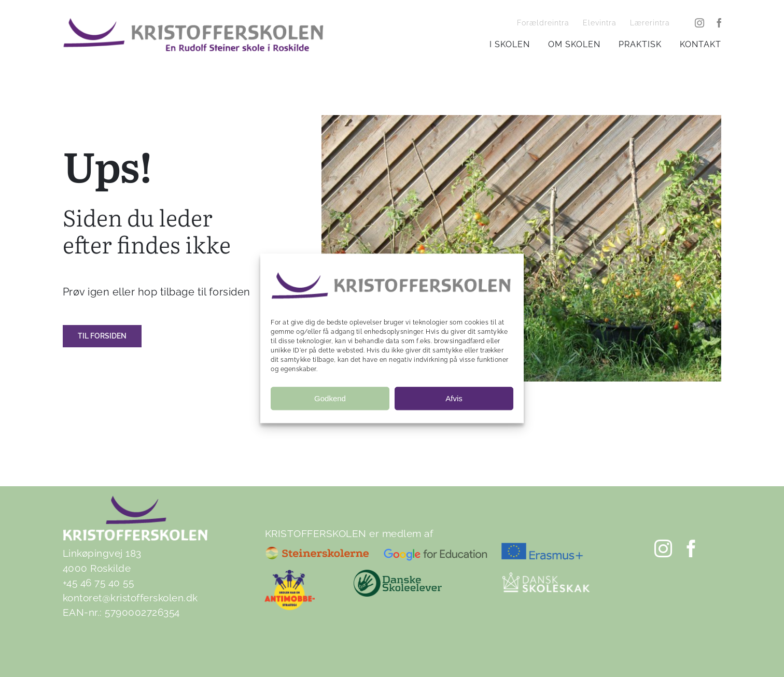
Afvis (454, 398)
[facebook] (719, 23)
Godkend (330, 398)
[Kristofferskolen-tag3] (193, 22)
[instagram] (699, 23)
